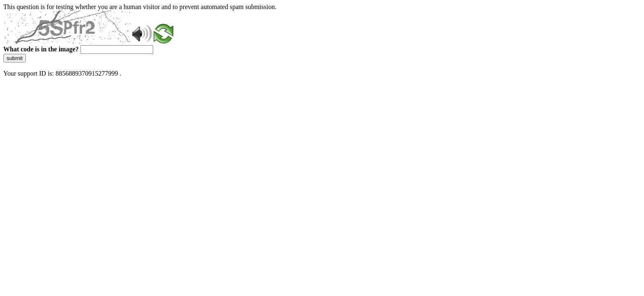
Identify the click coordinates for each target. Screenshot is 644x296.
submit (15, 58)
